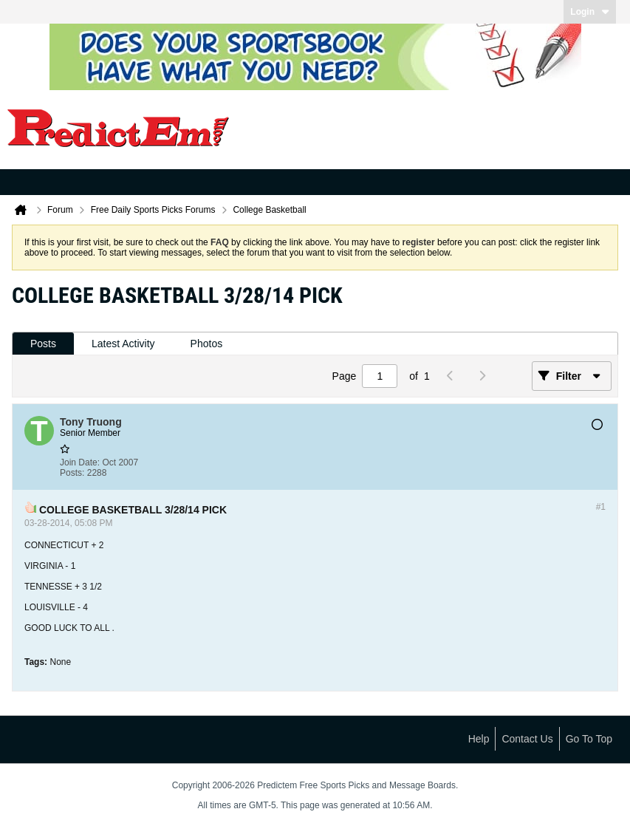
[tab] (43, 344)
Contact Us (527, 739)
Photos (207, 344)
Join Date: (80, 462)
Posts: (72, 473)
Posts (43, 344)
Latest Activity (123, 344)
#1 (601, 507)
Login (590, 12)
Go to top (589, 739)
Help (479, 739)
